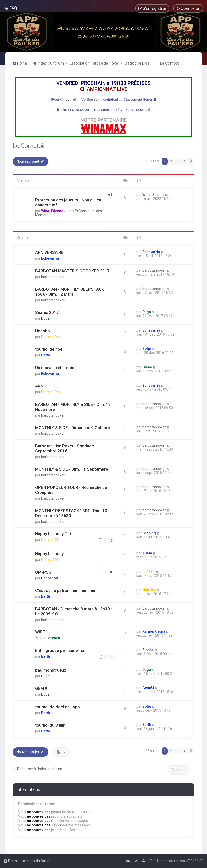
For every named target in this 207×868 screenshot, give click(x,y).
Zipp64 (148, 650)
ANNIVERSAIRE (49, 252)
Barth (46, 355)
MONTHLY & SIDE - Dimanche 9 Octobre (73, 428)
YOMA (147, 553)
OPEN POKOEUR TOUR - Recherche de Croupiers (71, 490)
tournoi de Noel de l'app (57, 707)
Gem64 (148, 688)
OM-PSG (43, 572)
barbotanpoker (53, 277)
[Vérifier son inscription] (99, 99)
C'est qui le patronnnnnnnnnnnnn (66, 590)
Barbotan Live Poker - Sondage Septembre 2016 (64, 448)
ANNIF (41, 386)
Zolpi (147, 349)
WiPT (40, 632)
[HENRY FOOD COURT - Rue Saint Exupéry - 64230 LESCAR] (103, 110)
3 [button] (178, 161)
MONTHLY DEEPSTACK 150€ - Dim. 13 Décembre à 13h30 (71, 513)
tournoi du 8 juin (50, 725)
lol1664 (149, 572)
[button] (191, 161)
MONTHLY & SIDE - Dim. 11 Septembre (72, 469)
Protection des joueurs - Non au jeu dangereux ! (68, 202)
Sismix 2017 (47, 312)
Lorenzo (53, 638)
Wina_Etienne (52, 211)
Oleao (147, 367)
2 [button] (171, 161)
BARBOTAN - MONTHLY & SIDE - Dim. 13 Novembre (73, 407)
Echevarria (50, 258)
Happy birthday (49, 554)
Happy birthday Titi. (53, 534)
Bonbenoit (50, 578)
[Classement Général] (139, 99)
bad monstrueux (51, 670)
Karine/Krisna (154, 631)
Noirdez (149, 590)
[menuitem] (11, 8)
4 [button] (184, 161)
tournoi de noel (49, 349)
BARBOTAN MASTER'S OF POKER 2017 (72, 271)
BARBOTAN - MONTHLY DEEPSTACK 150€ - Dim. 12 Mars (70, 292)
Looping (149, 533)
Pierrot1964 (51, 337)
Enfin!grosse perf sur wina (60, 650)
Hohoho (43, 331)
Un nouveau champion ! (57, 368)
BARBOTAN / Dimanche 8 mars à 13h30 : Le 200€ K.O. (74, 611)
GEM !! (41, 688)
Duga (45, 318)
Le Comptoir (29, 146)
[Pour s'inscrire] (63, 99)
